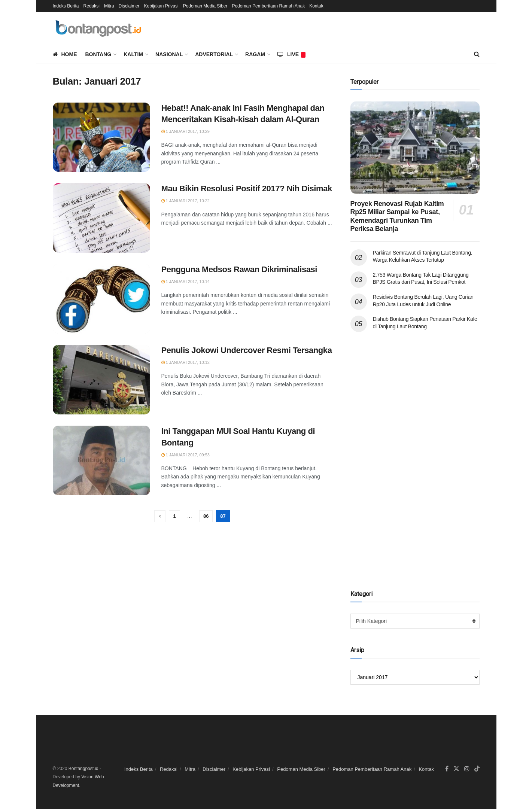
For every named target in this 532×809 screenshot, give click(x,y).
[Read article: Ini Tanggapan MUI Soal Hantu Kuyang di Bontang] (101, 460)
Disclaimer (129, 6)
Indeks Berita (66, 6)
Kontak (316, 6)
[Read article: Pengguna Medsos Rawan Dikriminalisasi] (101, 299)
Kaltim (133, 54)
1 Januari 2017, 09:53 (186, 455)
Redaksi (92, 6)
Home (65, 54)
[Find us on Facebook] (447, 769)
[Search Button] (477, 54)
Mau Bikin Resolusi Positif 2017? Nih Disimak (247, 188)
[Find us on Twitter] (456, 769)
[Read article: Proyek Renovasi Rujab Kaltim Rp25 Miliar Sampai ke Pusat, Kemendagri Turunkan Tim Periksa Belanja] (415, 148)
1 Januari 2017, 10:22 (186, 201)
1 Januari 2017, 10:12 (186, 362)
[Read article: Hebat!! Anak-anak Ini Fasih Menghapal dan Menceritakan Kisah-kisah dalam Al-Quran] (101, 137)
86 (206, 516)
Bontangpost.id (83, 769)
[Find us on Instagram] (467, 769)
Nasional (169, 54)
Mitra (109, 6)
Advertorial (214, 54)
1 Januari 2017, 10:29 (186, 131)
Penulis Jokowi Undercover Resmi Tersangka (247, 350)
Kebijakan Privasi (161, 6)
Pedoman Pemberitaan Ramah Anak (268, 6)
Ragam (255, 54)
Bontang (98, 54)
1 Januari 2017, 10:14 (186, 282)
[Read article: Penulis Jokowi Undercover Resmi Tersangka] (101, 380)
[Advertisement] (380, 457)
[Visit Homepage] (100, 29)
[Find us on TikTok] (477, 769)
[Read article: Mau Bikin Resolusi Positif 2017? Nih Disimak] (101, 218)
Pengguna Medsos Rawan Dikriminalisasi (239, 269)
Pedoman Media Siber (205, 6)
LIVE (291, 54)
